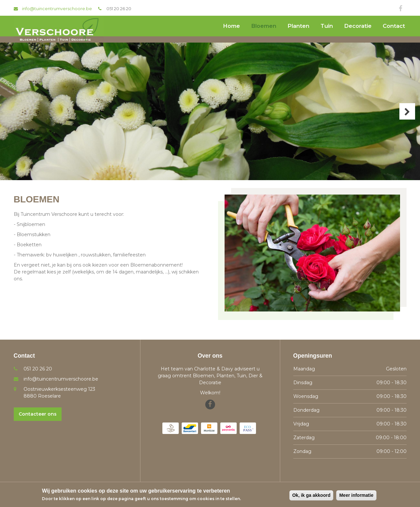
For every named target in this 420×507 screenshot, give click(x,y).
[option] (210, 111)
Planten (298, 26)
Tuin (327, 26)
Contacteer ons (38, 414)
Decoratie (358, 26)
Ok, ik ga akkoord (311, 495)
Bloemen (264, 26)
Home (231, 26)
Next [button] (407, 111)
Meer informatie (356, 495)
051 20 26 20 (119, 9)
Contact (394, 26)
